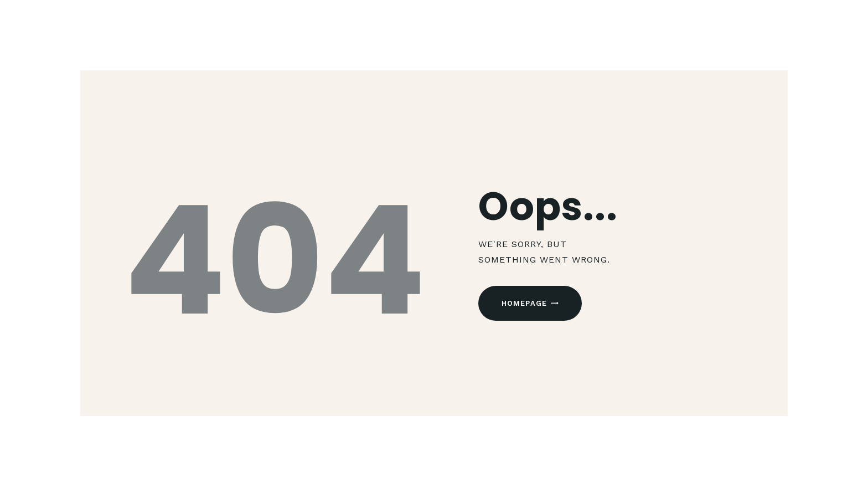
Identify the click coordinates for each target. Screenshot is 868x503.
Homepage (525, 303)
